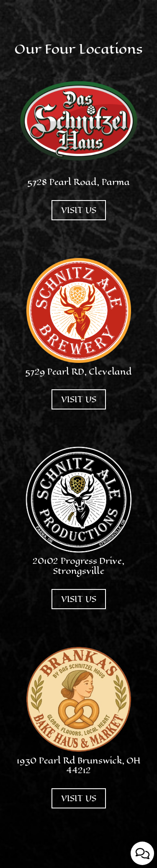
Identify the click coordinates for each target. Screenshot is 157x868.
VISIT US (74, 217)
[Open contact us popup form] (142, 853)
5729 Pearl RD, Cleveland (78, 372)
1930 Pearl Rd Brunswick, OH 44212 (79, 766)
